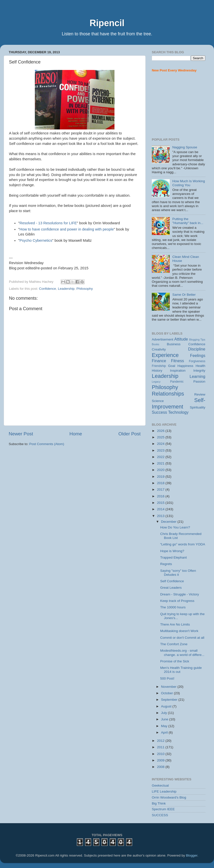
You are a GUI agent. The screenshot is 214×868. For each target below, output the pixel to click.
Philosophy (85, 289)
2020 (161, 470)
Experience (165, 355)
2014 (161, 509)
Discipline (197, 349)
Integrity (199, 371)
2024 (161, 444)
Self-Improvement (179, 403)
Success (159, 412)
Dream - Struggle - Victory (180, 594)
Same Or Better (184, 295)
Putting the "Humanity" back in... (188, 221)
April (165, 732)
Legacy (156, 382)
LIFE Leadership (164, 791)
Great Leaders (171, 588)
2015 (161, 503)
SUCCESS (160, 815)
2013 (161, 516)
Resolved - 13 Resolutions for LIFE (48, 223)
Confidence (48, 289)
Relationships (168, 394)
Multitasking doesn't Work (179, 631)
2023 (161, 450)
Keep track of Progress (177, 601)
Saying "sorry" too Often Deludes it (178, 573)
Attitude (181, 339)
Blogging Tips (197, 340)
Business (174, 344)
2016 (161, 496)
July (164, 713)
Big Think (159, 803)
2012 (161, 741)
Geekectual (160, 785)
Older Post (130, 434)
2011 (161, 747)
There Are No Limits (175, 624)
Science (158, 401)
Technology (178, 412)
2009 (161, 760)
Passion (199, 381)
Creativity (159, 349)
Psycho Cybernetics (36, 240)
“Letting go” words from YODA (183, 544)
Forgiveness (197, 361)
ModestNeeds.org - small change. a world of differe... (182, 653)
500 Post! (167, 678)
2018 (161, 483)
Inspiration (178, 371)
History (157, 371)
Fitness (177, 361)
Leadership (66, 289)
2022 (161, 457)
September (170, 700)
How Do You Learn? (175, 527)
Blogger (192, 855)
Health (200, 366)
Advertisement (162, 339)
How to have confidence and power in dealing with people (67, 229)
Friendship (159, 366)
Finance (159, 361)
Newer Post (21, 434)
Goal (172, 366)
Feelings (198, 355)
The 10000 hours (173, 607)
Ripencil (107, 23)
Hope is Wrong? (172, 551)
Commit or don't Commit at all (182, 638)
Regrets (166, 564)
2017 (161, 490)
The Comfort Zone (174, 644)
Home (76, 434)
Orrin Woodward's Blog (169, 797)
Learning (197, 376)
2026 (161, 431)
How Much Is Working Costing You (188, 183)
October (167, 693)
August (167, 706)
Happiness (185, 366)
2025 (161, 437)
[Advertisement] (179, 105)
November (169, 687)
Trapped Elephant (174, 557)
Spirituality (198, 407)
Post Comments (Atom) (47, 444)
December (169, 522)
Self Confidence (172, 581)
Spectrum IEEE (163, 809)
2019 (161, 477)
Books (156, 344)
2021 (161, 463)
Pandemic (177, 382)
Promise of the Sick (175, 661)
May (165, 726)
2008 (161, 767)
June (165, 719)
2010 (161, 754)
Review (200, 394)
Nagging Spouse (185, 147)
